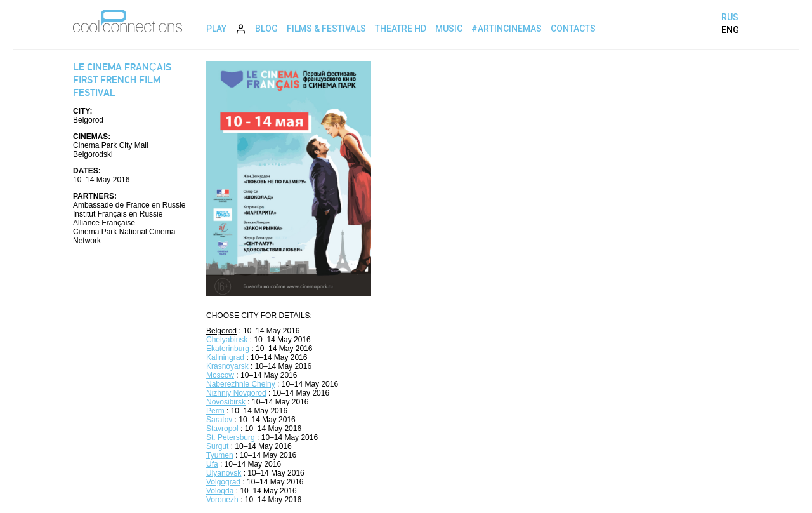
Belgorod (221, 331)
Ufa (212, 464)
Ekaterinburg (228, 349)
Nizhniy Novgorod (236, 393)
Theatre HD (401, 29)
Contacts (573, 29)
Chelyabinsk (227, 340)
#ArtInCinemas (507, 29)
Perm (215, 411)
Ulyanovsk (224, 473)
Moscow (220, 375)
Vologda (220, 491)
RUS (730, 17)
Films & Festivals (326, 29)
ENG (730, 30)
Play (216, 29)
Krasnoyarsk (227, 366)
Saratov (219, 420)
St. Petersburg (231, 437)
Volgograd (223, 482)
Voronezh (222, 500)
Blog (266, 29)
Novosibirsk (226, 402)
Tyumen (220, 455)
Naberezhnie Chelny (241, 384)
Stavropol (222, 429)
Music (449, 29)
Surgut (217, 446)
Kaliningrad (225, 357)
